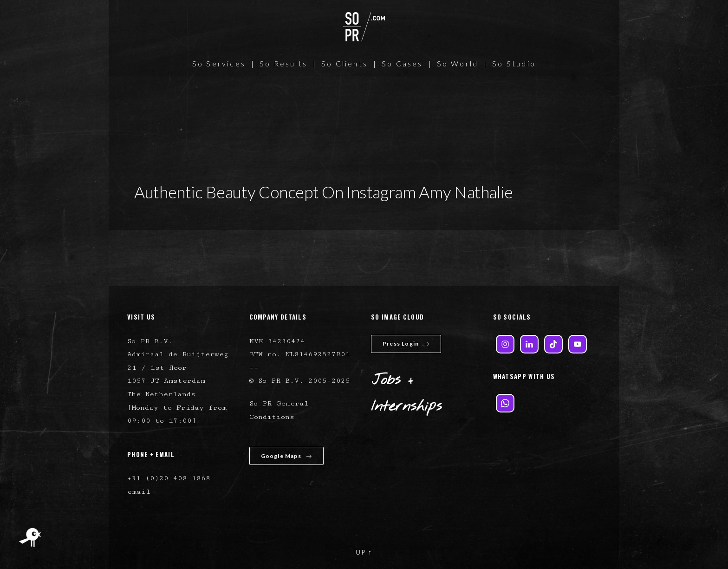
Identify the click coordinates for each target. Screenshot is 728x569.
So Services (219, 63)
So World (458, 63)
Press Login (406, 343)
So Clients (344, 63)
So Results (283, 63)
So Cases (402, 63)
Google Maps (286, 456)
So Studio (514, 63)
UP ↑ (364, 552)
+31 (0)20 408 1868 (169, 478)
